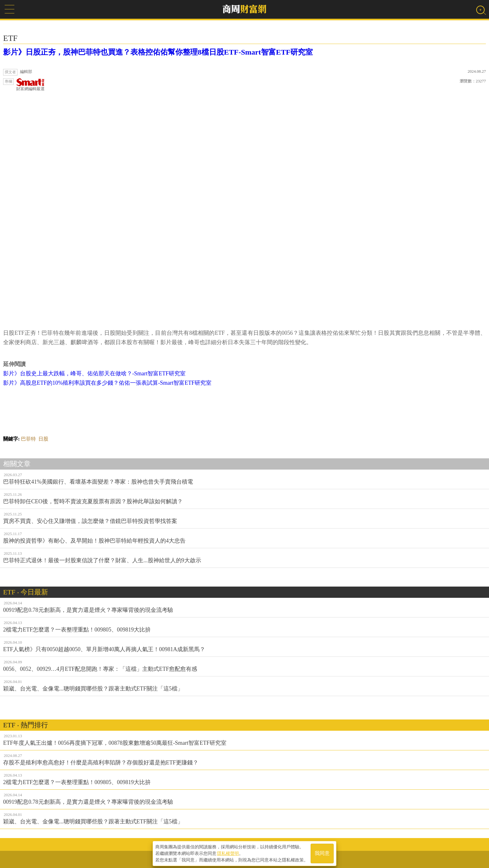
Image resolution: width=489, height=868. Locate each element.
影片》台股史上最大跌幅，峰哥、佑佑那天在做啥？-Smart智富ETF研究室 (94, 373)
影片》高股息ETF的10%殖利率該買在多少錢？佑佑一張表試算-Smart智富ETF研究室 (107, 383)
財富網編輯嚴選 (30, 85)
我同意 (322, 853)
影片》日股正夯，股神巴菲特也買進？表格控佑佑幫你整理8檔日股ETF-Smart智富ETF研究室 (158, 52)
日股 (43, 439)
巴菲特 (28, 439)
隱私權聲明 (228, 853)
